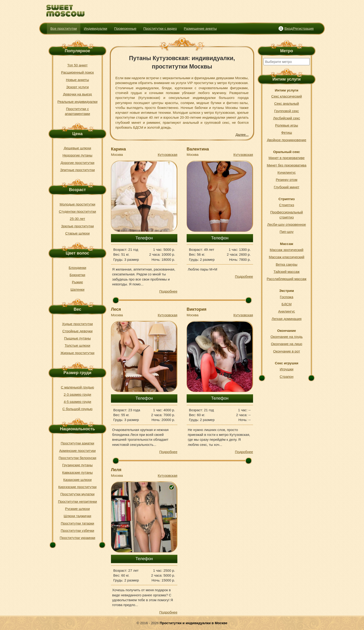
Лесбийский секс (286, 118)
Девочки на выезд (77, 94)
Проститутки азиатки (78, 443)
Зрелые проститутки (77, 226)
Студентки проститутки (77, 211)
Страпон (287, 377)
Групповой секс (286, 111)
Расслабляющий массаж (287, 279)
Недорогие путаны (77, 155)
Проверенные (125, 28)
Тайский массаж (286, 272)
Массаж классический (287, 257)
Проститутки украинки (77, 538)
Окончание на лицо (287, 344)
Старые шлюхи (77, 233)
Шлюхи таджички (77, 516)
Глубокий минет (287, 187)
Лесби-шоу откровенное (287, 224)
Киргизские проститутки (77, 487)
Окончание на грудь (286, 337)
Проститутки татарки (78, 523)
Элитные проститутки (78, 170)
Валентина (198, 149)
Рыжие (78, 282)
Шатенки (78, 289)
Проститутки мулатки (77, 494)
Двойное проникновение (287, 140)
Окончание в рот (287, 351)
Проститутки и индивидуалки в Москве (194, 623)
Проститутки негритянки (78, 501)
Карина (118, 149)
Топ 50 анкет (78, 65)
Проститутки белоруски (77, 458)
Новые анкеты (77, 80)
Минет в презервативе (287, 158)
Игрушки (287, 369)
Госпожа (287, 297)
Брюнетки (77, 275)
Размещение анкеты (200, 28)
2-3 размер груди (77, 394)
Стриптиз (287, 205)
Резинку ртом (287, 180)
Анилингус (286, 311)
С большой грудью (78, 409)
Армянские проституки (77, 451)
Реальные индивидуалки (77, 102)
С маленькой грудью (77, 387)
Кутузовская (167, 155)
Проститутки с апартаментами (77, 111)
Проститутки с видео (160, 28)
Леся (116, 309)
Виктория (197, 309)
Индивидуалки (96, 28)
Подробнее (168, 291)
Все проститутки (64, 28)
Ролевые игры (287, 125)
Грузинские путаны (77, 465)
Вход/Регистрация (299, 28)
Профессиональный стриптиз (287, 215)
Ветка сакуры (287, 264)
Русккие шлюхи (77, 509)
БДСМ (287, 304)
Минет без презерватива (287, 165)
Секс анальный (287, 103)
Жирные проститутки (78, 353)
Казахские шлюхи (77, 480)
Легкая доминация (287, 319)
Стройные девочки (78, 331)
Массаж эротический (287, 250)
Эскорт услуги (77, 87)
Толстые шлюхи (77, 345)
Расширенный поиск (77, 72)
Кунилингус (287, 172)
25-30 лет (78, 219)
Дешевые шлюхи (78, 148)
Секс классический (287, 96)
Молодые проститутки (78, 204)
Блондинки (78, 268)
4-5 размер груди (77, 402)
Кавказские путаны (78, 472)
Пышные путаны (77, 338)
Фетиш (287, 132)
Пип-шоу (286, 232)
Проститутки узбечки (78, 530)
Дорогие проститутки (78, 163)
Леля (116, 470)
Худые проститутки (77, 324)
